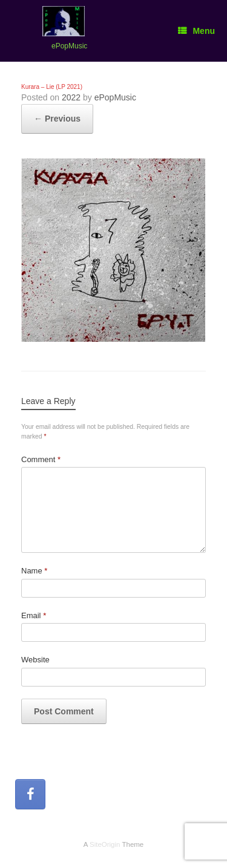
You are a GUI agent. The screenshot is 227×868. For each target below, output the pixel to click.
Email (34, 615)
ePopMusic (115, 97)
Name (34, 571)
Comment (41, 459)
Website (35, 660)
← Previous (57, 119)
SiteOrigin (105, 844)
